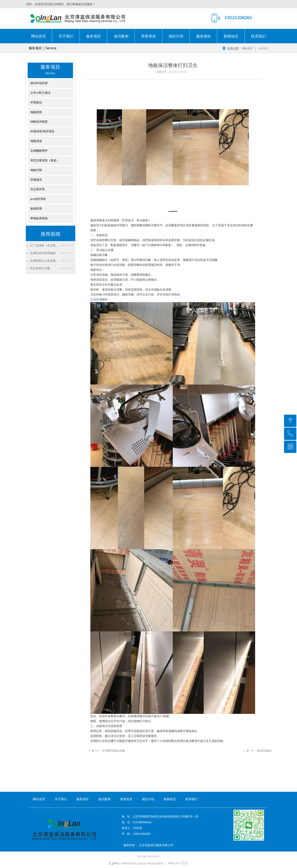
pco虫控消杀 (38, 199)
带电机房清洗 (39, 218)
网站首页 (247, 48)
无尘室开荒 (38, 189)
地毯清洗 (36, 112)
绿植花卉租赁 (39, 122)
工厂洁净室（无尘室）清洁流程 (44, 246)
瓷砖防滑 (36, 209)
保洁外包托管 (39, 83)
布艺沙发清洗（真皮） (45, 160)
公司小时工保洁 (40, 93)
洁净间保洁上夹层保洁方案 (44, 261)
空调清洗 (36, 180)
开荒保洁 (36, 103)
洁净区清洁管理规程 (43, 253)
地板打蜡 (36, 170)
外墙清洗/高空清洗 (42, 131)
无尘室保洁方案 (40, 268)
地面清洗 (36, 141)
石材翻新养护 (39, 151)
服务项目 (264, 48)
